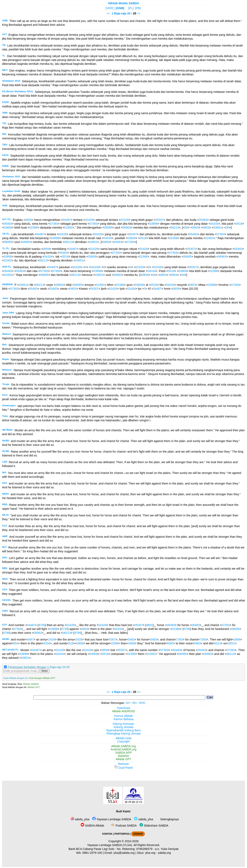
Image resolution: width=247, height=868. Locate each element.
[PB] (138, 8)
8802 (149, 625)
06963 (127, 228)
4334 (47, 643)
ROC (142, 703)
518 (71, 643)
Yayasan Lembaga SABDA (112, 819)
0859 (29, 220)
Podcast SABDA (123, 826)
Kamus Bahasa (123, 719)
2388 (115, 643)
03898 (154, 224)
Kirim (45, 671)
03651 (218, 228)
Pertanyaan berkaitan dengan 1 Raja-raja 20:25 (39, 667)
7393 (179, 639)
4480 (131, 643)
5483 (131, 639)
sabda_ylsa (80, 819)
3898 (237, 639)
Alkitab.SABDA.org (124, 746)
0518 (239, 224)
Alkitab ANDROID (124, 711)
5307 (113, 639)
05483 (203, 220)
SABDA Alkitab (92, 826)
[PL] (131, 8)
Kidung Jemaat (123, 727)
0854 (85, 629)
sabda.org (164, 853)
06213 (175, 228)
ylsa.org (150, 853)
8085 (170, 643)
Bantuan (123, 764)
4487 (30, 639)
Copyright (123, 741)
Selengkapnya (169, 819)
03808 (8, 228)
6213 (218, 643)
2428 (52, 639)
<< (108, 13)
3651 (231, 643)
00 (186, 228)
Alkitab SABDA (31, 684)
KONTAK (107, 834)
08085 (108, 228)
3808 (80, 643)
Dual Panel (123, 768)
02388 (33, 228)
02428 (89, 220)
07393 (54, 224)
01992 (69, 228)
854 (16, 643)
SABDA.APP (123, 753)
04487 (67, 220)
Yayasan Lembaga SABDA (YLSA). (110, 845)
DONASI (138, 834)
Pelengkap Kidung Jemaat (123, 734)
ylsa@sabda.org (124, 853)
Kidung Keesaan (123, 724)
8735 (64, 629)
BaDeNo (123, 756)
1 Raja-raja (119, 13)
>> (139, 13)
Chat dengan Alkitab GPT (42, 678)
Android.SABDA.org (123, 749)
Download (123, 708)
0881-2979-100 (92, 853)
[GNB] (120, 8)
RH (135, 703)
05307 (159, 220)
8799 (42, 625)
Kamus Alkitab (123, 716)
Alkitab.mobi (123, 738)
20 (129, 13)
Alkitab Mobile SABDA (124, 3)
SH (128, 703)
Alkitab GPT (34, 687)
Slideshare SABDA (154, 826)
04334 (214, 224)
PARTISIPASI (122, 834)
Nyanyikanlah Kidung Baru (123, 730)
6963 (197, 643)
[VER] (110, 8)
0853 (195, 228)
